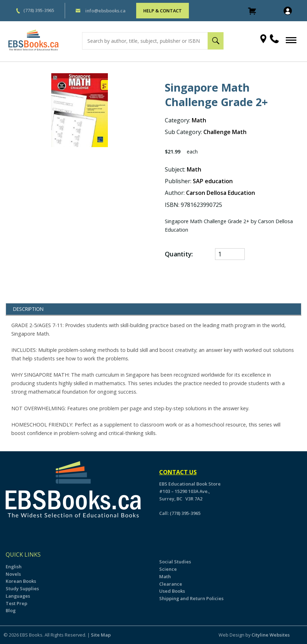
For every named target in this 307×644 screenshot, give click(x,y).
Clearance (171, 584)
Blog (11, 610)
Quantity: (179, 254)
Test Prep (16, 603)
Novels (13, 574)
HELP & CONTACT (163, 11)
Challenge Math (225, 132)
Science (168, 569)
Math (199, 120)
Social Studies (175, 562)
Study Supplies (22, 588)
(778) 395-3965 (39, 10)
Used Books (172, 591)
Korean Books (21, 581)
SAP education (213, 181)
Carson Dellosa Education (221, 193)
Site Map (101, 635)
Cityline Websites (271, 635)
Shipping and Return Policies (191, 598)
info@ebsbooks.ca (105, 11)
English (14, 567)
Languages (18, 596)
